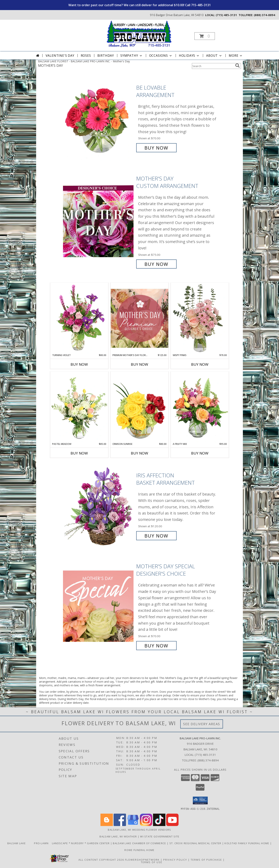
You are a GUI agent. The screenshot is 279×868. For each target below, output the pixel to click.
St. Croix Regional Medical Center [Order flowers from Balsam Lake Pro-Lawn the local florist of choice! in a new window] (196, 843)
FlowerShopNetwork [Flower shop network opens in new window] (142, 859)
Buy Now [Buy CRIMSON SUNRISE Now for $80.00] (139, 453)
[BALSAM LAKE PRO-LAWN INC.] (139, 34)
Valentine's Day (60, 56)
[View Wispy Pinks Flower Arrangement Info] (200, 318)
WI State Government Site (160, 836)
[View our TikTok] (159, 825)
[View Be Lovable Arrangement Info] (99, 118)
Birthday (106, 56)
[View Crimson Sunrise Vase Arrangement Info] (139, 407)
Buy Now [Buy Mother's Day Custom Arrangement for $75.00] (156, 264)
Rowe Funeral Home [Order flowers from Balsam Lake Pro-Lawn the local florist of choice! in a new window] (139, 850)
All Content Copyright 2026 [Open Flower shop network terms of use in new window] (101, 859)
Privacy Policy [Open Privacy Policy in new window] (175, 859)
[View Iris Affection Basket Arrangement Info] (99, 505)
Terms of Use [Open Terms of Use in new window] (152, 862)
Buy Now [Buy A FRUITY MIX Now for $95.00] (200, 453)
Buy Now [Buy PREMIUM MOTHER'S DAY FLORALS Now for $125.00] (139, 364)
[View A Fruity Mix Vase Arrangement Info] (200, 407)
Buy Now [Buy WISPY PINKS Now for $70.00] (200, 364)
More (236, 56)
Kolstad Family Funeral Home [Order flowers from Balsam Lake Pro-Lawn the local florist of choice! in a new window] (247, 843)
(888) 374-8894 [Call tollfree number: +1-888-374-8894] (265, 15)
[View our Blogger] (107, 825)
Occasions (161, 56)
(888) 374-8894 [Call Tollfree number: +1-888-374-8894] (208, 760)
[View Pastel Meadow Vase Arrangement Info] (79, 407)
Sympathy (131, 56)
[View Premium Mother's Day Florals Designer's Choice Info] (139, 318)
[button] (205, 36)
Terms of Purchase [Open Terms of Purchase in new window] (206, 859)
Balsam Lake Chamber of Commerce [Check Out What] (140, 843)
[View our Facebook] (120, 825)
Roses (86, 56)
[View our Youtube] (172, 825)
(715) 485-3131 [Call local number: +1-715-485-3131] (226, 15)
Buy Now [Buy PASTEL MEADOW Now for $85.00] (79, 453)
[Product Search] (213, 66)
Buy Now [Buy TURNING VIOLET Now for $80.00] (79, 364)
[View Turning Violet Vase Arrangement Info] (79, 318)
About (214, 56)
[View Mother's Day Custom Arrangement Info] (99, 221)
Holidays (189, 56)
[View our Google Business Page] (133, 825)
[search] (237, 66)
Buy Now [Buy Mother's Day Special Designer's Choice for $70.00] (156, 646)
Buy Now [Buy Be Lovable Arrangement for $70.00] (156, 148)
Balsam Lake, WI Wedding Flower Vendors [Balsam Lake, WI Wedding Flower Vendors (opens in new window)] (139, 829)
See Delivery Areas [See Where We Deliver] (202, 724)
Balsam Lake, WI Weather (118, 836)
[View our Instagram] (146, 825)
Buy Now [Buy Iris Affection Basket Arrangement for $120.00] (156, 536)
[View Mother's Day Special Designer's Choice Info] (99, 606)
